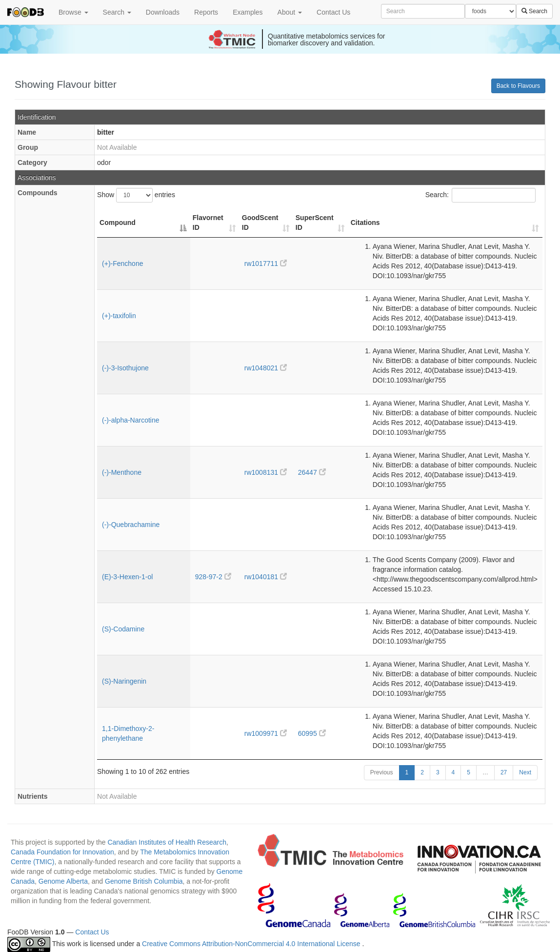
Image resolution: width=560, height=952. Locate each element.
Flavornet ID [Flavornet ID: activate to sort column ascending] (208, 223)
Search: (480, 195)
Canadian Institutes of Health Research (167, 842)
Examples (248, 12)
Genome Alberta (63, 881)
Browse (73, 12)
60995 (312, 733)
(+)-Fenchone (122, 263)
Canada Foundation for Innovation (62, 852)
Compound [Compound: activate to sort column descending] (118, 223)
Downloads (163, 12)
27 (504, 772)
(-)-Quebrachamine (131, 525)
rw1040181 (266, 577)
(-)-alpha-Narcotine (130, 420)
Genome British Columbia (144, 881)
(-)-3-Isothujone (125, 368)
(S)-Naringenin (124, 681)
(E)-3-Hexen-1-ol (127, 577)
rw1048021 (266, 368)
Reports (206, 12)
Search (117, 12)
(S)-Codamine (123, 629)
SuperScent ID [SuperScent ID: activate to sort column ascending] (315, 223)
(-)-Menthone (122, 472)
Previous (382, 772)
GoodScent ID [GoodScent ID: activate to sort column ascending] (260, 223)
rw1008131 (266, 472)
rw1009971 (266, 733)
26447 (312, 472)
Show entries (136, 195)
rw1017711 (266, 263)
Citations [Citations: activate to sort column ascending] (365, 223)
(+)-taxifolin (119, 316)
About (290, 12)
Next (525, 772)
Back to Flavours (518, 86)
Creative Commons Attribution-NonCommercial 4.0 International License (252, 944)
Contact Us (333, 12)
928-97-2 (213, 577)
